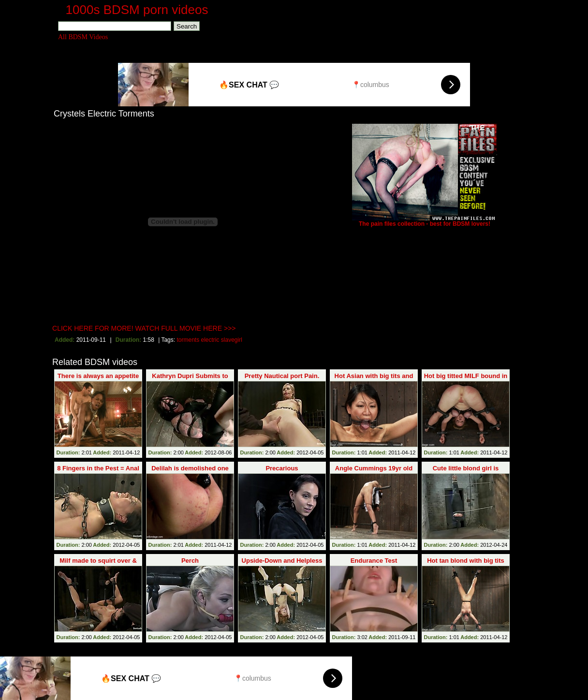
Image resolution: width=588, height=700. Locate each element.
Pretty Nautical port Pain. (282, 376)
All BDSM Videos (83, 37)
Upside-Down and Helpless (282, 561)
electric (210, 340)
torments (188, 340)
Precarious (282, 468)
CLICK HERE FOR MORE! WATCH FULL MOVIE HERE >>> (144, 328)
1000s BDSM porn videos (137, 10)
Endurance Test (374, 561)
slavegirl (232, 340)
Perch (190, 561)
